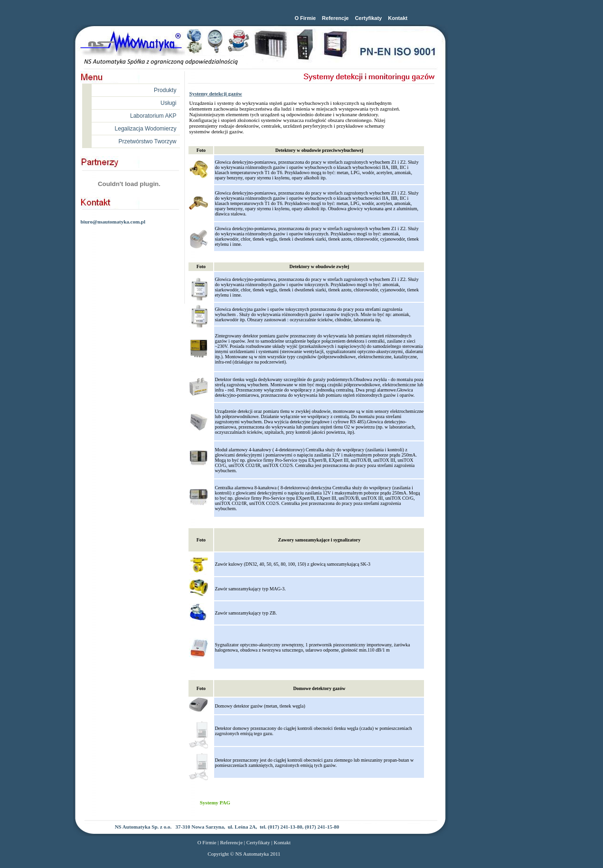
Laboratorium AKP (153, 116)
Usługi (168, 103)
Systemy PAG (215, 803)
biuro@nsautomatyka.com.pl (113, 222)
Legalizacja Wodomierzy (146, 129)
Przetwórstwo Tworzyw (148, 141)
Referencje (335, 18)
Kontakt (398, 18)
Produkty (165, 90)
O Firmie (305, 18)
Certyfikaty (368, 18)
